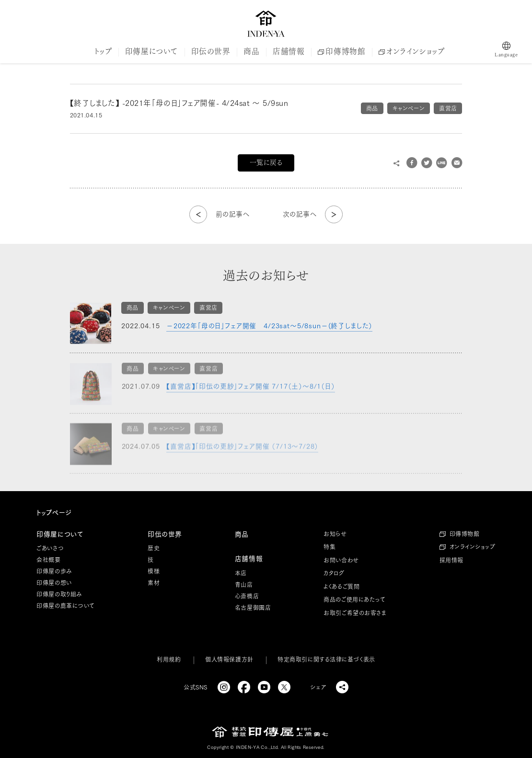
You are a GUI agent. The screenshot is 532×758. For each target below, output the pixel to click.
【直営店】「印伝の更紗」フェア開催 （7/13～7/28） (242, 449)
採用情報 (451, 560)
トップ (103, 52)
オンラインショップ (411, 52)
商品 (251, 52)
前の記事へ (233, 214)
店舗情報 (289, 52)
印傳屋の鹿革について (66, 606)
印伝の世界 (211, 52)
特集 (330, 547)
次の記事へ (300, 214)
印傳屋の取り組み (59, 594)
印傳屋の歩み (54, 571)
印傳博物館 (341, 52)
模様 (154, 571)
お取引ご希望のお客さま (355, 613)
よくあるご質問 (341, 586)
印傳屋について (151, 52)
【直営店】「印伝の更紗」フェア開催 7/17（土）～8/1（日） (251, 389)
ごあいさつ (50, 548)
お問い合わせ (341, 560)
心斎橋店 (247, 596)
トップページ (54, 513)
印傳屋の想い (54, 583)
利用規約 (169, 659)
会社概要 (48, 560)
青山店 (244, 585)
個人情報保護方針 (229, 659)
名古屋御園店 (253, 608)
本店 (241, 573)
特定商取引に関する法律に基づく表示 (326, 659)
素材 (154, 583)
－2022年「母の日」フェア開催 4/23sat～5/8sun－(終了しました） (269, 326)
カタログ (334, 573)
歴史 (154, 548)
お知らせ (335, 534)
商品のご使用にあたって (354, 599)
